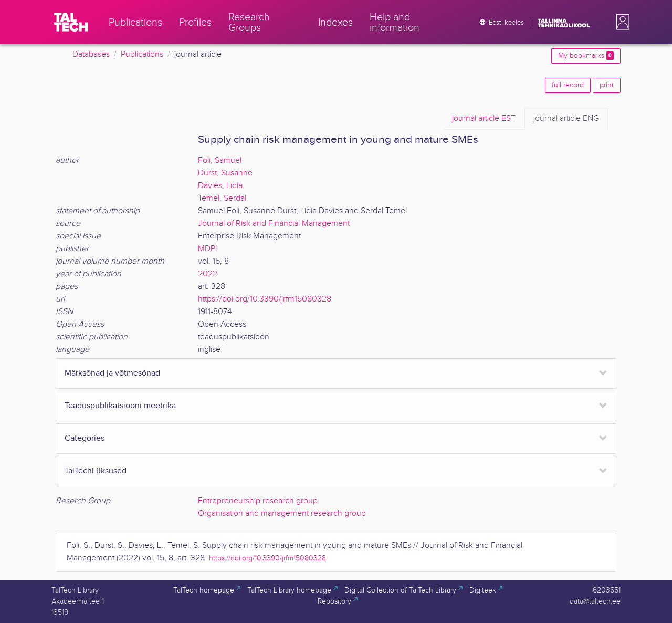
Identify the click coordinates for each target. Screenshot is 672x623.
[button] (621, 22)
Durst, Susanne (225, 173)
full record (568, 85)
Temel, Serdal (222, 198)
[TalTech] (71, 22)
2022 (208, 274)
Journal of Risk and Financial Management (274, 224)
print (607, 85)
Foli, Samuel (220, 160)
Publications (142, 54)
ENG (566, 119)
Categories (85, 438)
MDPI (208, 249)
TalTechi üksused (96, 471)
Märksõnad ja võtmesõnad (112, 373)
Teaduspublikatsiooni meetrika (120, 406)
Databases (91, 54)
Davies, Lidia (220, 186)
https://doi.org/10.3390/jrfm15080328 (265, 299)
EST (484, 119)
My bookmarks (586, 56)
